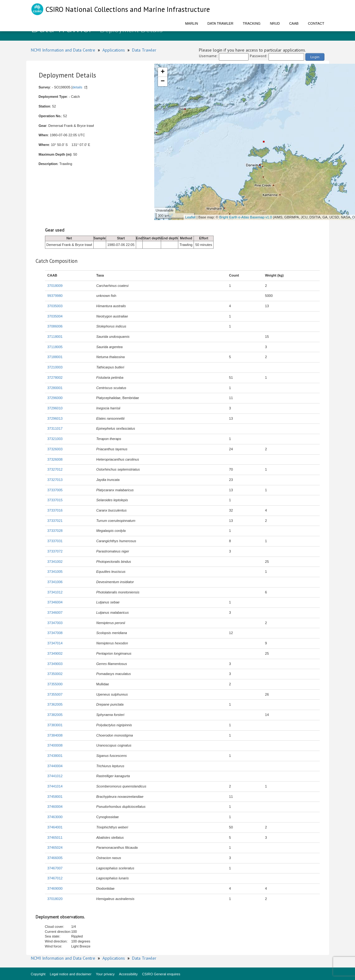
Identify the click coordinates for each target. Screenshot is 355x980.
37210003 (55, 367)
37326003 (55, 449)
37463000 (55, 817)
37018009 (55, 286)
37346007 (55, 612)
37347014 (55, 643)
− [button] (163, 82)
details (77, 87)
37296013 (55, 418)
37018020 (55, 899)
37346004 (55, 602)
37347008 (55, 633)
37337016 (55, 510)
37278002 (55, 377)
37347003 (55, 623)
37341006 (55, 582)
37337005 (55, 490)
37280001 (55, 388)
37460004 (55, 807)
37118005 (55, 347)
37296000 (55, 398)
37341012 (55, 592)
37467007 (55, 868)
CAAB (294, 23)
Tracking (252, 23)
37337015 (55, 500)
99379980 (55, 296)
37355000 (55, 684)
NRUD (275, 23)
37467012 (55, 878)
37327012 (55, 469)
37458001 (55, 797)
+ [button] (163, 72)
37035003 (55, 306)
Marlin (192, 23)
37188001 (55, 357)
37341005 (55, 572)
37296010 (55, 408)
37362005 (55, 704)
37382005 (55, 715)
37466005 (55, 858)
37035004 (55, 316)
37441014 (55, 786)
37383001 (55, 725)
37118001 (55, 337)
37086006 (55, 326)
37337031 (55, 541)
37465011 (55, 837)
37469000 (55, 888)
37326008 (55, 459)
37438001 (55, 756)
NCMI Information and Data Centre (63, 50)
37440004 (55, 766)
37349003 (55, 664)
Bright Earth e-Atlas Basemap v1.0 (246, 217)
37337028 (55, 531)
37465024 (55, 847)
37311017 (55, 428)
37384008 (55, 735)
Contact (316, 23)
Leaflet (190, 217)
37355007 (55, 694)
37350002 (55, 674)
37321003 (55, 439)
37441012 (55, 776)
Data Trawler (220, 23)
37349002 (55, 653)
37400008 (55, 745)
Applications (114, 50)
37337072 (55, 551)
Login (315, 57)
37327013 (55, 480)
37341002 (55, 562)
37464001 (55, 827)
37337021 (55, 521)
